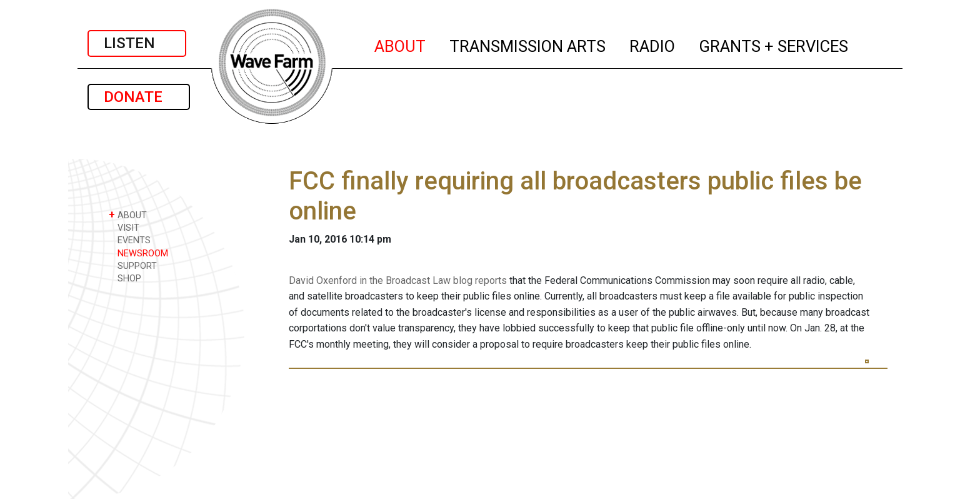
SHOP (125, 278)
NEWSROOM (138, 253)
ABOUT (401, 44)
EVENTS (130, 240)
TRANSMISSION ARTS (528, 44)
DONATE (139, 97)
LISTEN (137, 43)
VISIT (124, 227)
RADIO (653, 44)
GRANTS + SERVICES (774, 44)
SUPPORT (133, 265)
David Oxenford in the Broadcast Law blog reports (398, 280)
